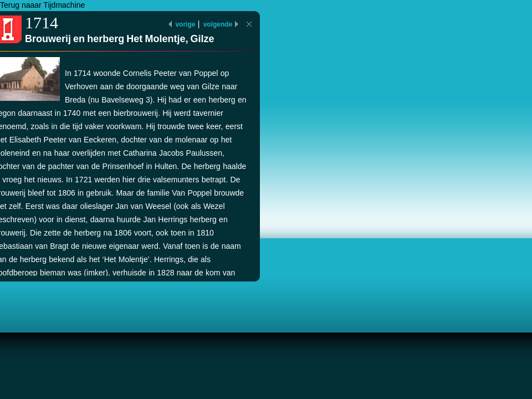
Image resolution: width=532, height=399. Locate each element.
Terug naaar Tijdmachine (42, 5)
